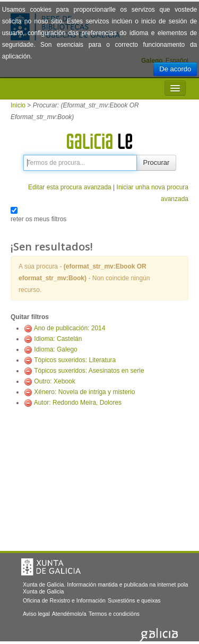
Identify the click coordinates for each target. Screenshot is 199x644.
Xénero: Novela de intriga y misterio (84, 392)
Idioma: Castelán (58, 339)
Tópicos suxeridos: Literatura (75, 360)
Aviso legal (36, 614)
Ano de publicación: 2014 (70, 328)
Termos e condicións (114, 614)
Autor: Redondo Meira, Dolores (78, 403)
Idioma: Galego (55, 349)
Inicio (18, 105)
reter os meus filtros (38, 219)
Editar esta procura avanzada (70, 187)
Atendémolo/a (69, 614)
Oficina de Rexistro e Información (64, 600)
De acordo (175, 69)
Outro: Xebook (54, 381)
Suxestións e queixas (134, 600)
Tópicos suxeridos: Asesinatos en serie (89, 371)
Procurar (157, 162)
